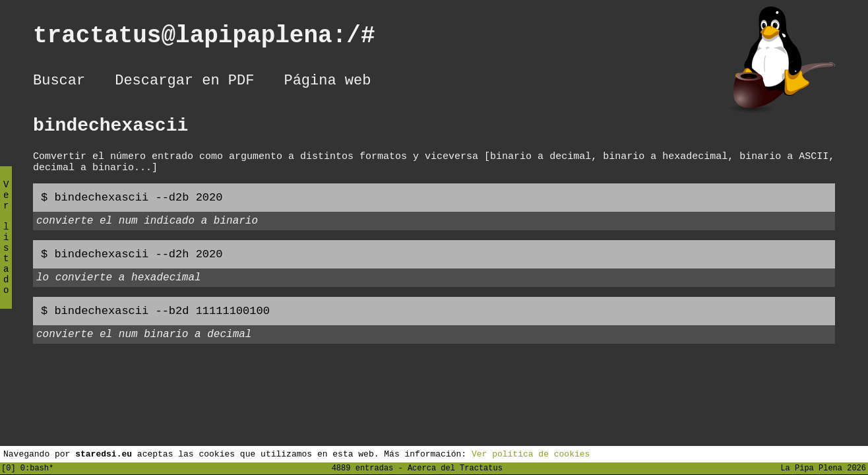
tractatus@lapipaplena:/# (218, 39)
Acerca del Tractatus (455, 467)
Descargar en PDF (184, 82)
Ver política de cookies (531, 453)
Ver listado (6, 248)
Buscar (59, 82)
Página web (327, 82)
